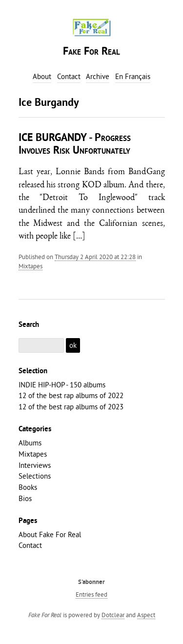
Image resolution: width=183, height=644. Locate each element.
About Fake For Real (50, 534)
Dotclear (113, 615)
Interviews (35, 465)
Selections (35, 476)
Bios (25, 498)
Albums (30, 443)
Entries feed (91, 594)
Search (29, 325)
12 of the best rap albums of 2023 (71, 407)
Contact (30, 545)
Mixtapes (30, 266)
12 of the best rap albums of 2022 (71, 395)
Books (28, 487)
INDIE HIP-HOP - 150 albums (62, 385)
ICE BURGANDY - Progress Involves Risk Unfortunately (75, 145)
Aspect (146, 615)
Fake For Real (91, 52)
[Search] (41, 346)
